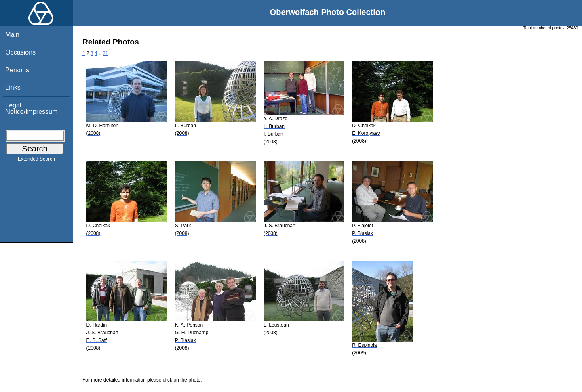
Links (13, 87)
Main (12, 35)
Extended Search (36, 161)
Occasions (20, 52)
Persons (17, 70)
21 (105, 53)
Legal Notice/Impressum (31, 108)
